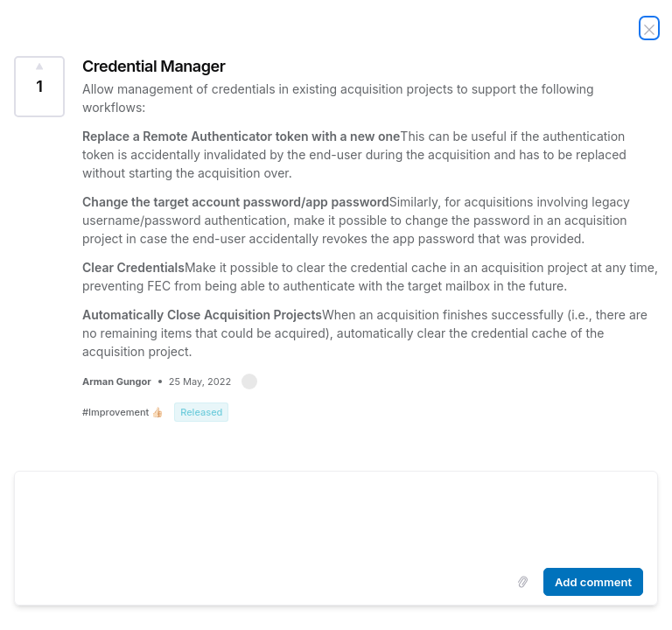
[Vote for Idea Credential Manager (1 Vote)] (39, 87)
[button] (249, 381)
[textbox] (336, 516)
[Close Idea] (649, 28)
